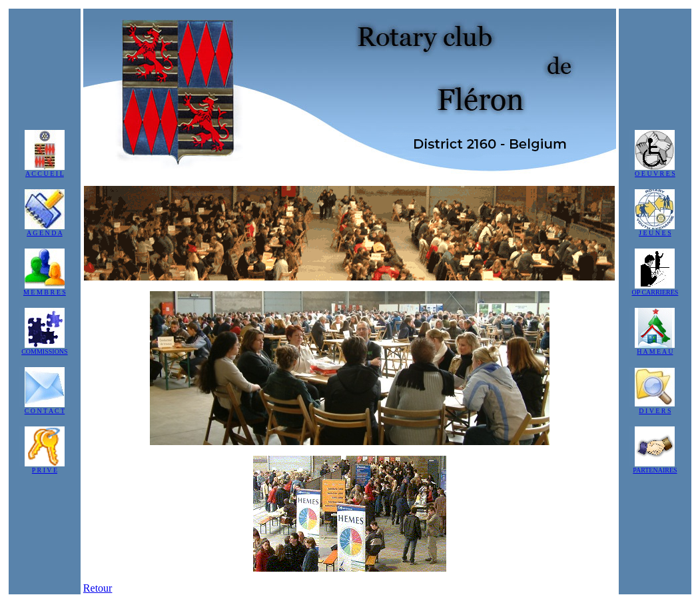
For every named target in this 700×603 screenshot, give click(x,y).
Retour (98, 588)
